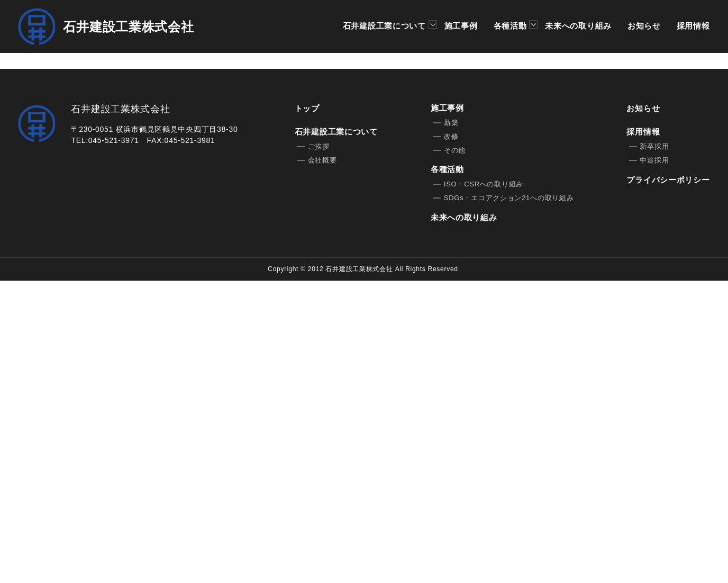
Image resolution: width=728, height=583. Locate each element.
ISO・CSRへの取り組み (484, 487)
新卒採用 (654, 449)
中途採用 (654, 463)
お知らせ (644, 26)
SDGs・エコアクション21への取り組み (509, 501)
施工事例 (461, 26)
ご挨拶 (319, 449)
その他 (455, 453)
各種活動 (511, 26)
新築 (451, 425)
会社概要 (322, 463)
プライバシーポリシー (668, 483)
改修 (451, 439)
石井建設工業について (385, 26)
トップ (307, 411)
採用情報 (693, 26)
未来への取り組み (578, 26)
